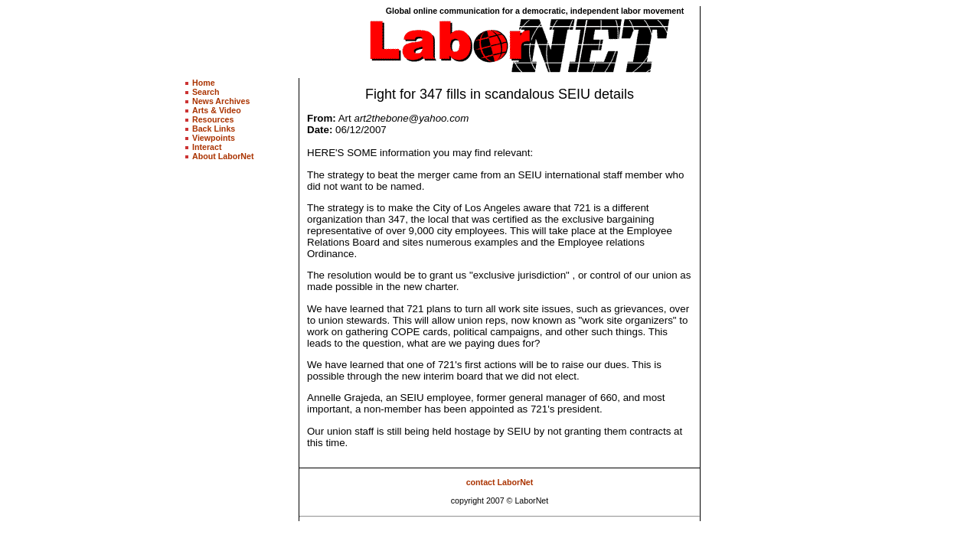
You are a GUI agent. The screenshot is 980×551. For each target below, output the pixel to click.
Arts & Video (217, 110)
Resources (213, 119)
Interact (207, 147)
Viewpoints (214, 138)
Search (206, 92)
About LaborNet (223, 156)
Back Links (214, 129)
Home (204, 83)
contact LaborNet (500, 482)
